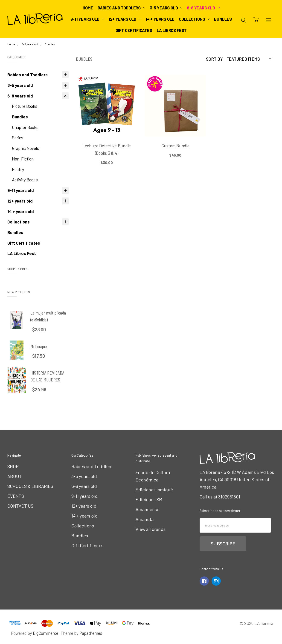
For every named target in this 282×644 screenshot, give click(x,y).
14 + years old (160, 19)
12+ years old (125, 19)
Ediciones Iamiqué (154, 489)
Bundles (223, 19)
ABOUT (15, 476)
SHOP (13, 466)
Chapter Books (25, 127)
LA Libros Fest (172, 30)
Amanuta (145, 519)
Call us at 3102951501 (220, 497)
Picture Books (25, 106)
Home (88, 8)
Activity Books (25, 180)
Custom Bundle (175, 146)
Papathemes (91, 633)
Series (18, 138)
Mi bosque (39, 346)
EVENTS (16, 496)
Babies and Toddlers (121, 8)
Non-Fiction (23, 159)
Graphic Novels (26, 148)
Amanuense (147, 509)
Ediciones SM (149, 499)
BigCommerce (46, 633)
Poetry (18, 169)
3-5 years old (166, 8)
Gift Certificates (134, 30)
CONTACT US (20, 506)
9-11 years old (87, 19)
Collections (194, 19)
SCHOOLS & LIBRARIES (30, 486)
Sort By (214, 59)
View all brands (151, 529)
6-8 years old (203, 8)
